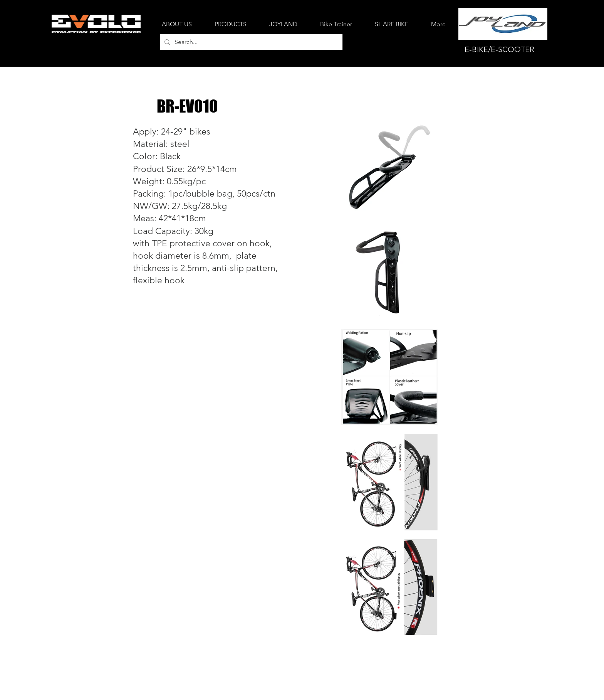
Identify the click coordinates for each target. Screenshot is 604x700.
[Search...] (250, 42)
